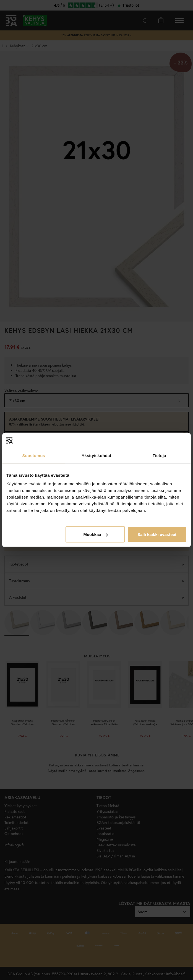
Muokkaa (95, 534)
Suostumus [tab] (34, 455)
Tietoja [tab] (159, 455)
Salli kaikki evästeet (157, 534)
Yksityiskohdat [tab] (96, 455)
